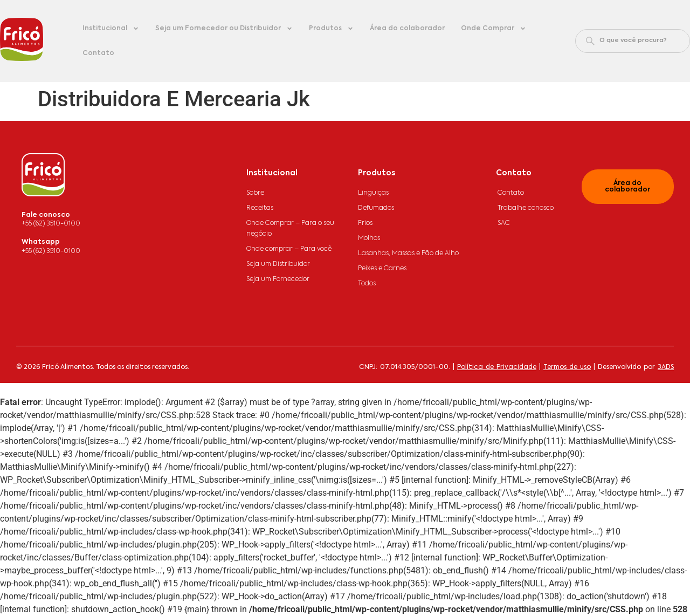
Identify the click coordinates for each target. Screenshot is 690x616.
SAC (504, 223)
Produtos (331, 29)
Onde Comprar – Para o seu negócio (290, 229)
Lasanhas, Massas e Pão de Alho (408, 254)
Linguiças (373, 193)
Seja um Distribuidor (278, 264)
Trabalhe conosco (526, 208)
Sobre (255, 193)
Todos (367, 284)
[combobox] (633, 41)
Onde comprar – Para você (289, 249)
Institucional (111, 29)
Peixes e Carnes (382, 269)
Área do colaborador (407, 29)
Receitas (260, 208)
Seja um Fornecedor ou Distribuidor (224, 29)
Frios (365, 223)
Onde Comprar (494, 29)
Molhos (369, 238)
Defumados (376, 208)
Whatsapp (41, 242)
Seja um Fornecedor (278, 279)
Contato (98, 53)
